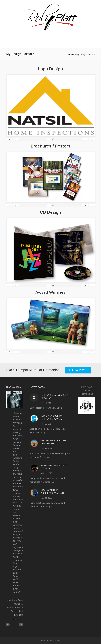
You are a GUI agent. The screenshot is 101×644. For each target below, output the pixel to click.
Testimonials (13, 387)
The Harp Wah (78, 370)
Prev (8, 624)
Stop (15, 620)
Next (21, 624)
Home (71, 55)
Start (14, 620)
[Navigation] (50, 45)
